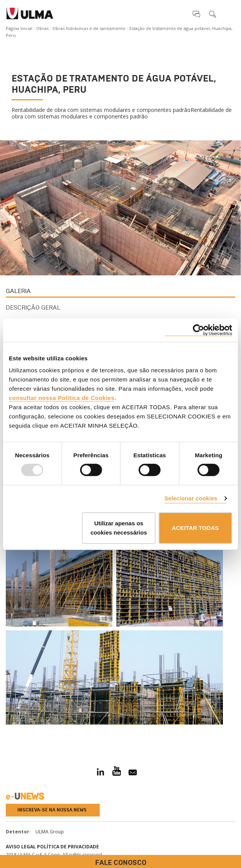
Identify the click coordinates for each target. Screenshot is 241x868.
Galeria (18, 291)
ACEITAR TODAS (195, 528)
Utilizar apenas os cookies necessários (119, 528)
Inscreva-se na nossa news (52, 810)
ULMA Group (50, 832)
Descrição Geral (33, 307)
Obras (42, 28)
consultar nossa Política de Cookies (62, 398)
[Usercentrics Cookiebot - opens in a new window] (198, 330)
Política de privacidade (68, 847)
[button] (196, 14)
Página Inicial (19, 28)
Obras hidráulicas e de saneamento (89, 28)
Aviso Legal (21, 847)
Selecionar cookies (191, 498)
